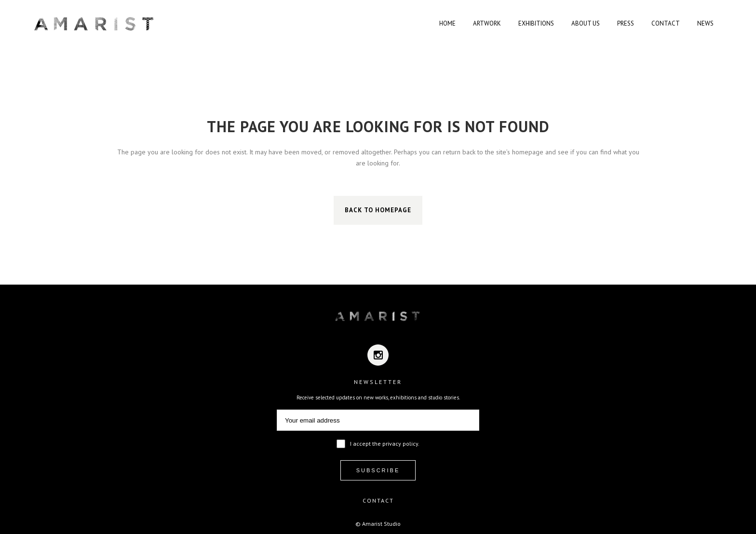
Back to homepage (378, 210)
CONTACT (378, 500)
